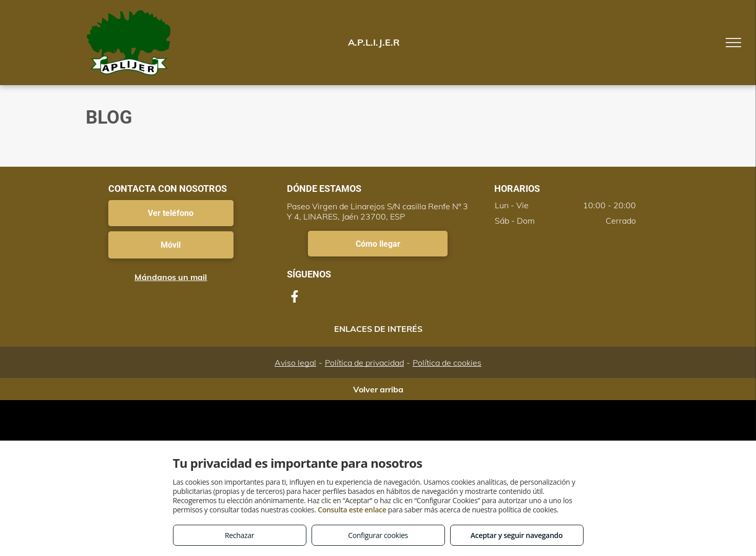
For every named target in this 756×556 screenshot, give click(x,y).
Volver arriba (378, 389)
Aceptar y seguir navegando (517, 535)
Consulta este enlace (352, 510)
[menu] (733, 43)
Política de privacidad (364, 363)
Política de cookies (447, 363)
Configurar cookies (378, 535)
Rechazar (239, 535)
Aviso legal (295, 363)
